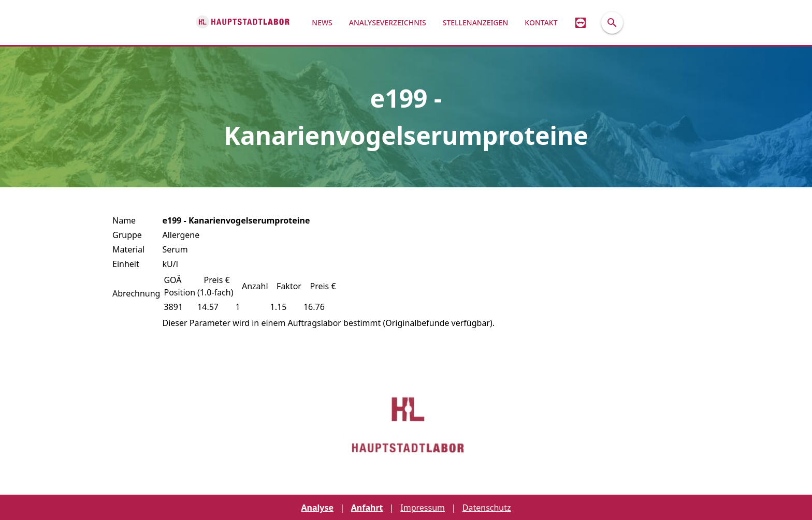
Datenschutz (487, 508)
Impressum (423, 508)
